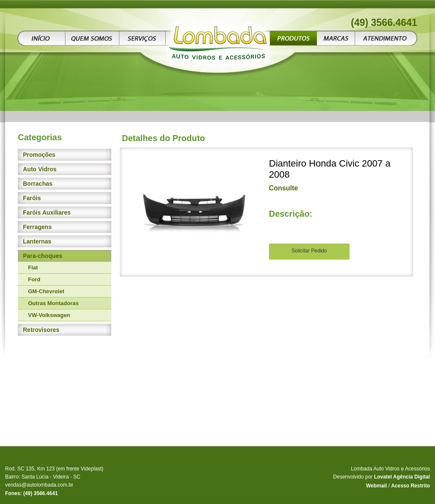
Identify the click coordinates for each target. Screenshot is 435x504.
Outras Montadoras (53, 303)
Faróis (32, 198)
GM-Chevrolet (46, 291)
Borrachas (38, 184)
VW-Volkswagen (49, 315)
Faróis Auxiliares (47, 212)
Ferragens (37, 227)
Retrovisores (41, 330)
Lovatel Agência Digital (402, 477)
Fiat (33, 268)
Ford (34, 279)
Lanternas (37, 241)
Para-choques (43, 256)
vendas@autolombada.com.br (39, 485)
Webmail (376, 486)
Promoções (39, 155)
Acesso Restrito (411, 486)
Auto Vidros (40, 169)
